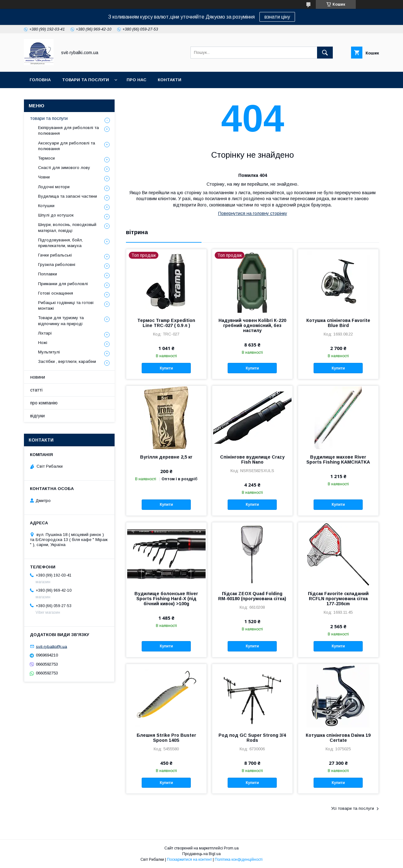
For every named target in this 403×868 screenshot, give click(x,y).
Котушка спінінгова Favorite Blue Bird (338, 323)
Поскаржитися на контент (189, 860)
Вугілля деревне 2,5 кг (166, 457)
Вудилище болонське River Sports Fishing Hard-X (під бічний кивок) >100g (166, 599)
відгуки (37, 416)
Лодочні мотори (54, 187)
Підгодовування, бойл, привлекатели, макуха (60, 243)
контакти (170, 80)
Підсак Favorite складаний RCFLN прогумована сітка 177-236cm (338, 599)
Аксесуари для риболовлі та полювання (67, 146)
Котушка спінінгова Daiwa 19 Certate (338, 738)
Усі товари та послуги (353, 808)
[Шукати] (325, 53)
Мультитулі (49, 352)
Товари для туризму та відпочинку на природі (61, 321)
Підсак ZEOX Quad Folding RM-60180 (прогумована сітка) (252, 596)
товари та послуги (85, 80)
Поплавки (48, 274)
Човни (44, 177)
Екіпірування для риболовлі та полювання (68, 130)
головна (40, 80)
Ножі (43, 343)
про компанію (44, 403)
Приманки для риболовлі (63, 284)
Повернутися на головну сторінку (253, 213)
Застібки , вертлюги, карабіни (67, 361)
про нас (136, 80)
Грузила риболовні (57, 265)
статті (36, 390)
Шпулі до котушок (56, 215)
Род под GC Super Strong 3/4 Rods (252, 738)
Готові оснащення (56, 293)
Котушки (46, 206)
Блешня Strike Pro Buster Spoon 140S (166, 738)
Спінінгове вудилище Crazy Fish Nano (252, 459)
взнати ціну (277, 17)
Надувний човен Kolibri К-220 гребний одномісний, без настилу (252, 325)
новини (38, 377)
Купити (166, 368)
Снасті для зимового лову (64, 168)
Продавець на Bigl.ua (201, 854)
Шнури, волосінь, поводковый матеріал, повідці (67, 227)
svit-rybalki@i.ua (51, 646)
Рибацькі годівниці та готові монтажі (66, 305)
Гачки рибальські (55, 255)
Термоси (46, 158)
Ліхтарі (45, 333)
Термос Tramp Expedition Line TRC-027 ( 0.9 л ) (166, 323)
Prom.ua (231, 848)
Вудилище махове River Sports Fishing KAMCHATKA (338, 459)
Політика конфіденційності (239, 860)
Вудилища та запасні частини (68, 196)
